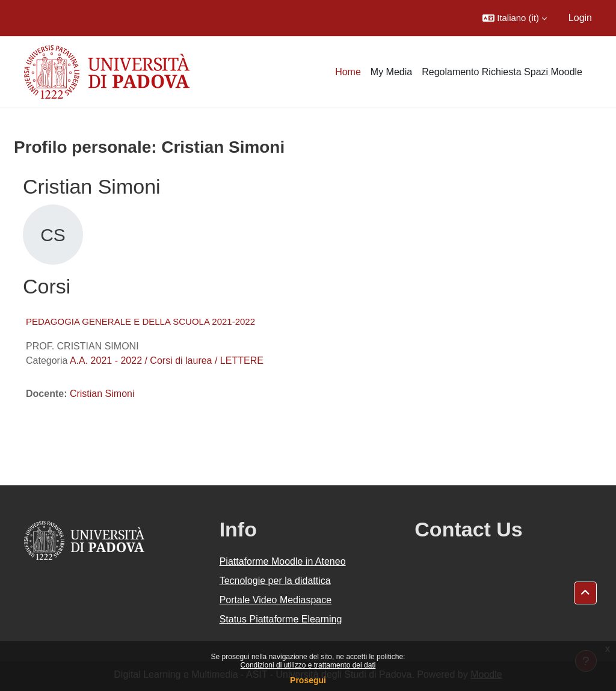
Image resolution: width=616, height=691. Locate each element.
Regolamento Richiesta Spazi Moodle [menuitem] (502, 72)
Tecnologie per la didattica (275, 581)
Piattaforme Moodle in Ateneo (283, 561)
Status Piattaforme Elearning (281, 619)
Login (580, 18)
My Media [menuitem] (391, 72)
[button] (515, 18)
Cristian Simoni (102, 394)
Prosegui (308, 680)
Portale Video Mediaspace (276, 600)
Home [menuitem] (348, 72)
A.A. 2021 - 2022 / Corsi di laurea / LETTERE (167, 361)
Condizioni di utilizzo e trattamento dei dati (308, 665)
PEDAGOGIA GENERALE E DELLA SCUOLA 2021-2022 (140, 321)
